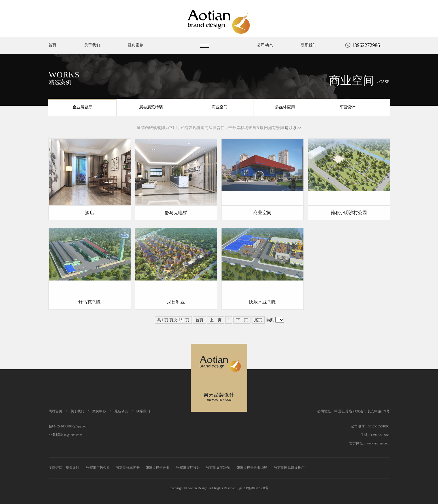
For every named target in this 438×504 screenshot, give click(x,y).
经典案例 (136, 57)
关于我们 (92, 57)
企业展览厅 (82, 107)
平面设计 (347, 107)
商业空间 (220, 107)
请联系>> (293, 128)
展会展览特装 (151, 107)
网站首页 (56, 411)
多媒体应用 (285, 107)
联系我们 (309, 57)
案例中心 (99, 411)
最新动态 (121, 411)
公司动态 (265, 57)
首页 (52, 57)
